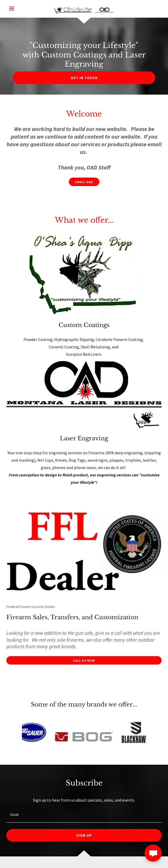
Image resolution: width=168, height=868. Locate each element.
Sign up (84, 835)
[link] (84, 9)
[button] (19, 8)
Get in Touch (84, 78)
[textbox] (84, 815)
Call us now (84, 660)
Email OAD (84, 182)
